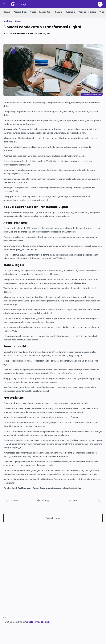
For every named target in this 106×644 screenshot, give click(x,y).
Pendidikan (20, 12)
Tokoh (58, 12)
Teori (33, 12)
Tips (102, 12)
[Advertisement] (53, 543)
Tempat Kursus (87, 12)
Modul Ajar (45, 12)
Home (7, 12)
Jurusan (70, 12)
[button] (18, 501)
